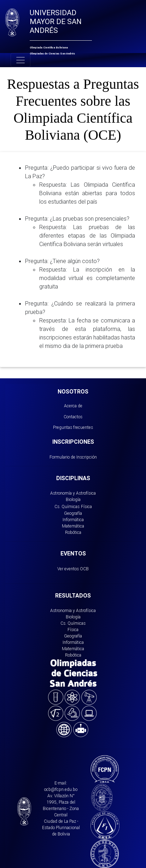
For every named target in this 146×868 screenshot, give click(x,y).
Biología (73, 499)
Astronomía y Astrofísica (73, 493)
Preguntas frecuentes (73, 427)
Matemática (73, 526)
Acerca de (73, 406)
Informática (73, 520)
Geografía (73, 513)
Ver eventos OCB (73, 569)
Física (86, 506)
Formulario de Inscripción (73, 457)
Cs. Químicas (67, 506)
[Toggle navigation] (21, 60)
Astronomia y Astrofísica (73, 610)
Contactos (73, 417)
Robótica (73, 532)
